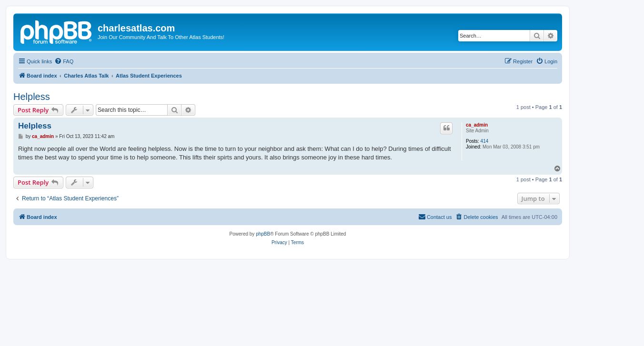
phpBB (263, 234)
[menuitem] (64, 61)
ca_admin (477, 125)
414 (485, 141)
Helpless (32, 97)
